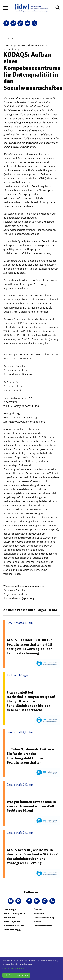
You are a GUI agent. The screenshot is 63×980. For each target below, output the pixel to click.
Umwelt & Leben (12, 922)
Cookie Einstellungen (43, 926)
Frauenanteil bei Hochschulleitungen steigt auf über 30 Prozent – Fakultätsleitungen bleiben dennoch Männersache (31, 701)
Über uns (38, 909)
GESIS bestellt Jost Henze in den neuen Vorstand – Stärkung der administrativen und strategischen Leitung (32, 856)
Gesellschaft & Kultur (15, 914)
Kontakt (37, 922)
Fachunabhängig (12, 930)
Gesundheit (9, 918)
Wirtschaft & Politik (14, 926)
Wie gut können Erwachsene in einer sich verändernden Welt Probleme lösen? (31, 806)
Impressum (39, 914)
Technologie (10, 909)
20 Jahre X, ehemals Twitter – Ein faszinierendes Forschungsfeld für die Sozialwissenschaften (30, 756)
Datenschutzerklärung (44, 918)
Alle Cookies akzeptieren (16, 975)
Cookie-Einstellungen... (14, 969)
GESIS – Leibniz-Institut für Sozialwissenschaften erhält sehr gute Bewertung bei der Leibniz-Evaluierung (29, 647)
